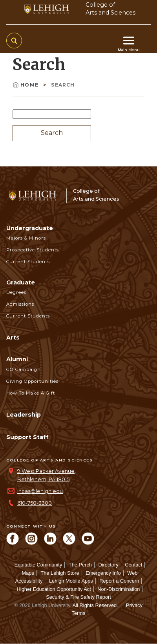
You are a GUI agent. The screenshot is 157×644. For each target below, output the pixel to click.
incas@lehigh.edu (40, 491)
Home (26, 85)
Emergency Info (103, 573)
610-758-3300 (35, 503)
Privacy (134, 605)
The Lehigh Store (60, 573)
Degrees (16, 292)
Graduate (21, 282)
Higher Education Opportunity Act (54, 589)
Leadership (24, 415)
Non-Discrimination (119, 589)
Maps (28, 573)
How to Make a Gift (31, 393)
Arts (13, 338)
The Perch (80, 565)
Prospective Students (33, 250)
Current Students (28, 262)
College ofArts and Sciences (110, 8)
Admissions (20, 304)
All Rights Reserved (95, 605)
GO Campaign (24, 369)
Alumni (17, 359)
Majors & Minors (26, 238)
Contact (133, 565)
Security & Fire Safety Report (78, 597)
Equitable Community (38, 565)
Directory (108, 565)
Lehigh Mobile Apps (71, 581)
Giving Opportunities (32, 381)
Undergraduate (30, 228)
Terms (79, 613)
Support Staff (27, 437)
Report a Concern (119, 581)
